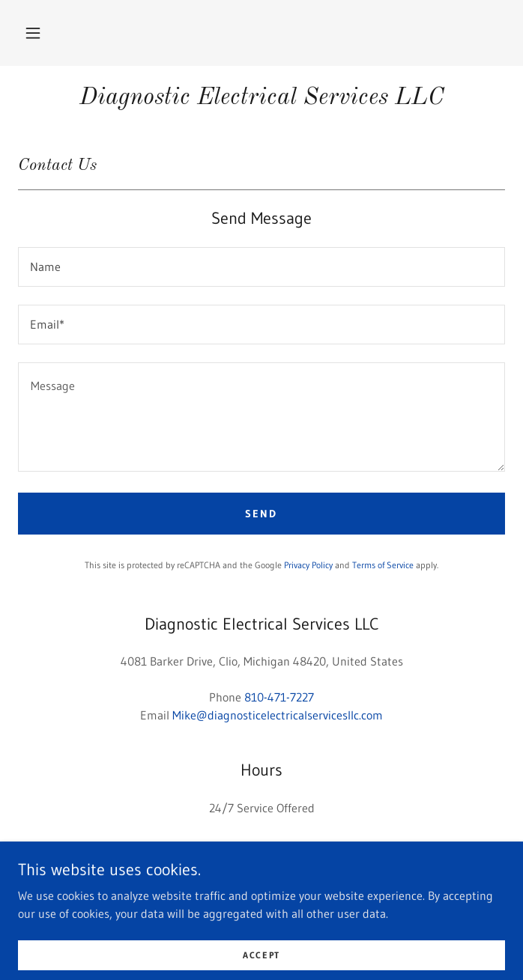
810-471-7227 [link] (279, 697)
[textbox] (261, 267)
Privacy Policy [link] (308, 565)
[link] (261, 98)
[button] (33, 33)
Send (261, 514)
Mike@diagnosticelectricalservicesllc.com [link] (278, 715)
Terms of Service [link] (383, 565)
